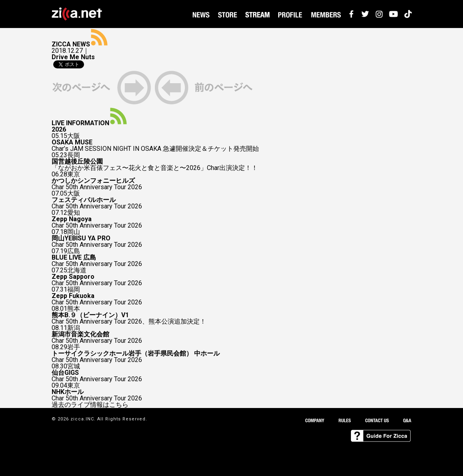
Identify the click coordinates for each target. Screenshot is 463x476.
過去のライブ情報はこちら (90, 405)
